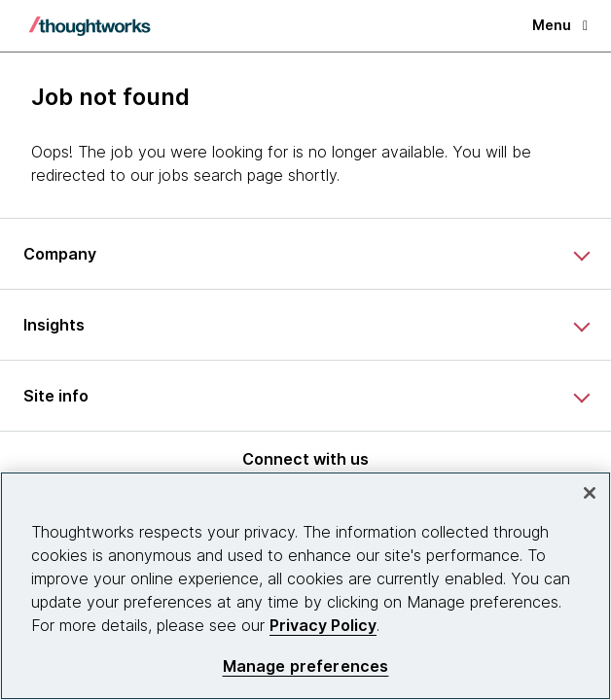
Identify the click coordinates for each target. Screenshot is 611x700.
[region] (305, 586)
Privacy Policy (323, 625)
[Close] (590, 493)
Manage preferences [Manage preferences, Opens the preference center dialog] (306, 666)
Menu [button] (560, 25)
